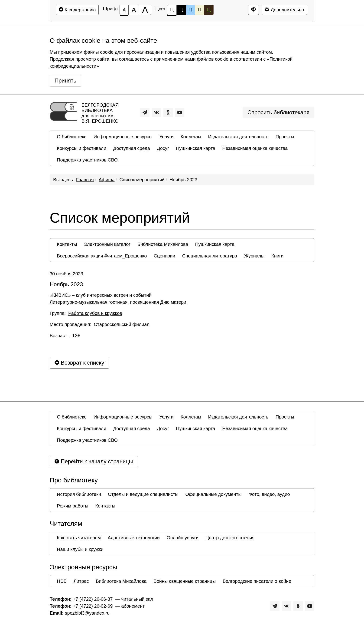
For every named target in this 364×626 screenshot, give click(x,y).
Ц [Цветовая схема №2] (181, 10)
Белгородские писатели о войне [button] (257, 581)
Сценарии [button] (164, 256)
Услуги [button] (166, 137)
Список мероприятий (142, 180)
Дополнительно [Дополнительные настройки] (284, 10)
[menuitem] (72, 137)
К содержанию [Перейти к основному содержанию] (77, 10)
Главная (85, 180)
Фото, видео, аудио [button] (269, 494)
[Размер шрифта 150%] (134, 10)
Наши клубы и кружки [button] (80, 549)
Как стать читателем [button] (79, 538)
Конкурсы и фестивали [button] (82, 148)
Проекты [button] (285, 137)
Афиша (107, 180)
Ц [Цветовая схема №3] (190, 10)
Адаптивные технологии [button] (134, 538)
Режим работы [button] (73, 506)
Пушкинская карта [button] (196, 148)
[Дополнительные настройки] (253, 10)
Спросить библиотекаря (278, 112)
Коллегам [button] (191, 137)
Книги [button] (277, 256)
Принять (65, 81)
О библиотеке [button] (72, 137)
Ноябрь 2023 (183, 180)
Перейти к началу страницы (94, 461)
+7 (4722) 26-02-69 (93, 606)
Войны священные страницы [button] (185, 581)
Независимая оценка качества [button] (255, 148)
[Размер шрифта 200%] (145, 10)
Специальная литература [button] (210, 256)
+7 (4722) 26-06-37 (93, 599)
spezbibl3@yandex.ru (87, 613)
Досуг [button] (163, 148)
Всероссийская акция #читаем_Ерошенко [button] (102, 256)
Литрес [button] (81, 581)
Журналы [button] (254, 256)
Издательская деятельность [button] (238, 137)
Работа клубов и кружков (95, 313)
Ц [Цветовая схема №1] (172, 11)
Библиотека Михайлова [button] (163, 244)
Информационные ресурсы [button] (123, 137)
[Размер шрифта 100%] (124, 10)
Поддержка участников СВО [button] (87, 160)
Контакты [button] (67, 244)
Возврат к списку (79, 363)
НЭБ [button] (62, 581)
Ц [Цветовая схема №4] (200, 10)
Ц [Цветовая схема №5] (209, 10)
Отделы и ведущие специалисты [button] (143, 494)
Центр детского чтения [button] (230, 538)
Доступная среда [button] (132, 148)
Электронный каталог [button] (107, 244)
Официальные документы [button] (213, 494)
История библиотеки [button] (79, 494)
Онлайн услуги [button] (183, 538)
